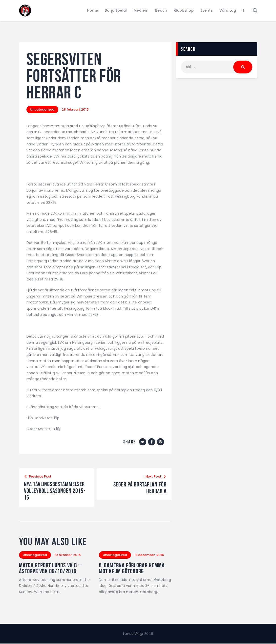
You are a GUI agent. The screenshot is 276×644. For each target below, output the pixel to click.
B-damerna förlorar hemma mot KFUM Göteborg (132, 568)
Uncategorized (42, 109)
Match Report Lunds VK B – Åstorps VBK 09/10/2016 (50, 568)
